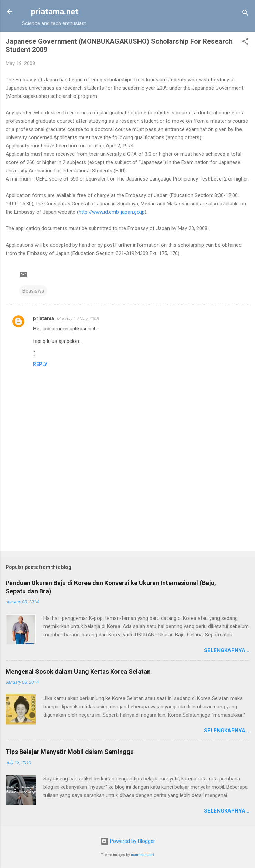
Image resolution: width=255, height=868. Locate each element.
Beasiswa (33, 291)
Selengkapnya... (227, 650)
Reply (40, 364)
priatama (44, 318)
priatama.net (55, 12)
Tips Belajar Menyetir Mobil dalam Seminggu (70, 752)
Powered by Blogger (128, 841)
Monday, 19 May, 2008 (78, 319)
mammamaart (142, 855)
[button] (245, 43)
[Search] (245, 14)
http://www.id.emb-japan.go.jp (112, 212)
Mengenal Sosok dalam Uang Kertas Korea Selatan (78, 671)
